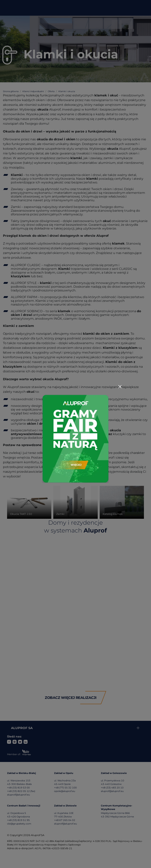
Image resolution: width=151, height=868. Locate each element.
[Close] (120, 387)
